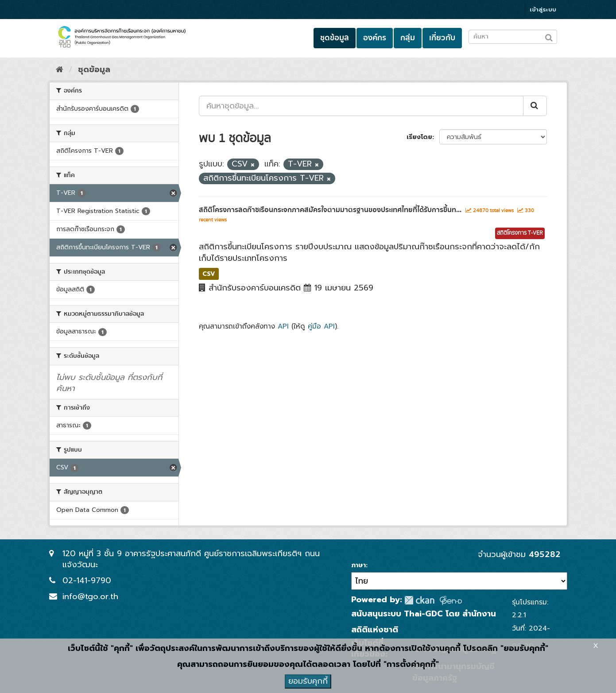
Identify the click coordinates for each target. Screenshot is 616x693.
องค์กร (375, 38)
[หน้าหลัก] (60, 70)
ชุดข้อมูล (335, 38)
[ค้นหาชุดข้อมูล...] (361, 106)
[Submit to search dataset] (549, 36)
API (283, 326)
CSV (209, 273)
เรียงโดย (419, 137)
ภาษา (358, 565)
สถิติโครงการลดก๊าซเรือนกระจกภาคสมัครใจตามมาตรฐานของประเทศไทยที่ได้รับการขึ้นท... (330, 210)
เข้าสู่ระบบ (543, 10)
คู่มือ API (321, 326)
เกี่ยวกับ (442, 38)
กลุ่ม (408, 38)
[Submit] (535, 106)
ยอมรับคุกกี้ (308, 681)
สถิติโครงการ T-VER (520, 233)
